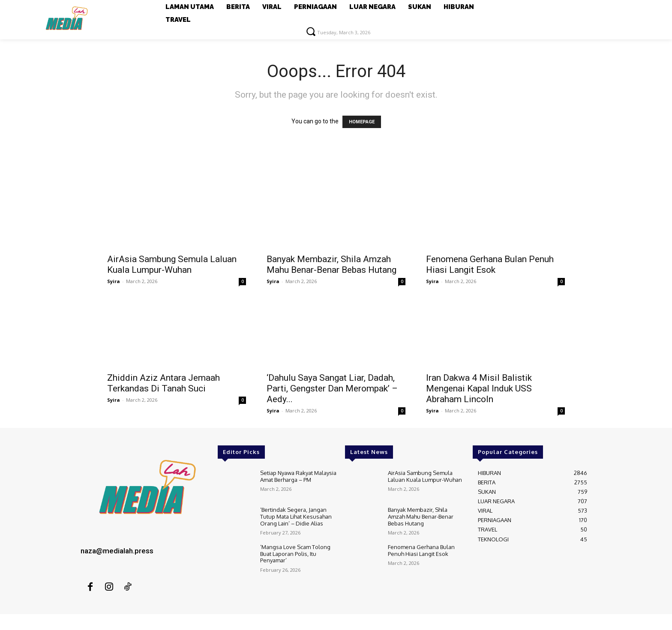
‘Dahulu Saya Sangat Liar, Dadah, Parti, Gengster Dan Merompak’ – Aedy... (332, 388)
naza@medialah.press (117, 551)
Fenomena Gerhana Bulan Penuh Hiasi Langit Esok (490, 264)
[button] (311, 31)
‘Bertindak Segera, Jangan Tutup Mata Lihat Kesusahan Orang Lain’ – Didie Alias (296, 516)
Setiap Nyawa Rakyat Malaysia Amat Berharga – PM (298, 476)
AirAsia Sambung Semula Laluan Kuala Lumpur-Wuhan (172, 264)
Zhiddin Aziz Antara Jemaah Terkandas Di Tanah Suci (163, 383)
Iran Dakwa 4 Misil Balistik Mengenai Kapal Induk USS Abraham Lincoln (479, 388)
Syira (114, 281)
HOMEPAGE (362, 122)
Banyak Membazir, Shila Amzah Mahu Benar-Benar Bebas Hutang (331, 264)
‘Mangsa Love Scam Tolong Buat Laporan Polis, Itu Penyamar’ (295, 554)
